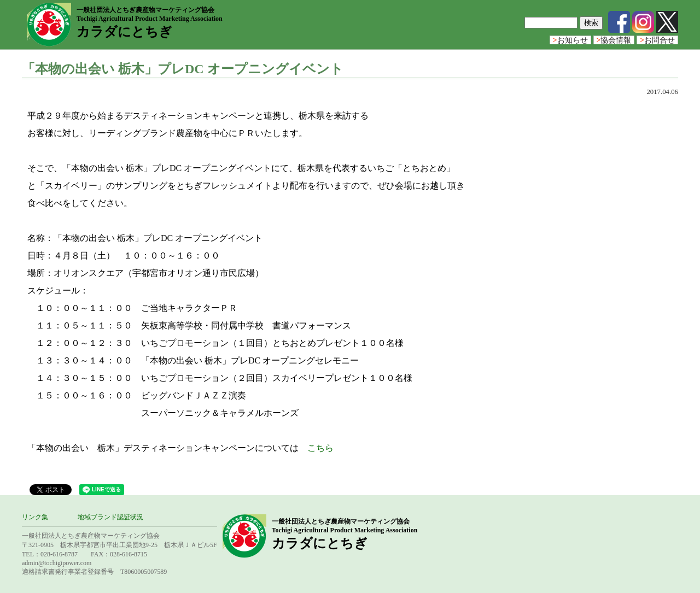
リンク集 (35, 517)
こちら (320, 448)
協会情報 (614, 40)
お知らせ (570, 40)
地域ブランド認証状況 (110, 517)
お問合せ (657, 40)
